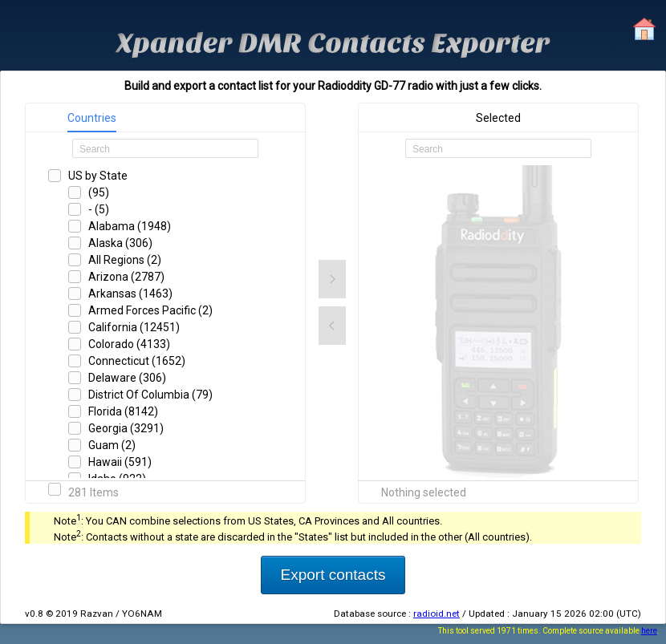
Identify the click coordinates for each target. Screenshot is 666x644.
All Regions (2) (125, 260)
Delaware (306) (127, 378)
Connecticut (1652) (137, 361)
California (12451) (134, 327)
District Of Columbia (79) (150, 395)
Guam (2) (112, 445)
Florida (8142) (123, 411)
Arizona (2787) (126, 277)
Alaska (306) (120, 243)
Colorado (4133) (129, 344)
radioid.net (437, 614)
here (649, 631)
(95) (99, 192)
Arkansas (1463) (130, 294)
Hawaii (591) (120, 462)
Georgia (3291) (126, 428)
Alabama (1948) (130, 226)
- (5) (99, 209)
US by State (98, 176)
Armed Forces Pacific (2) (150, 310)
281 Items (93, 492)
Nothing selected (424, 492)
